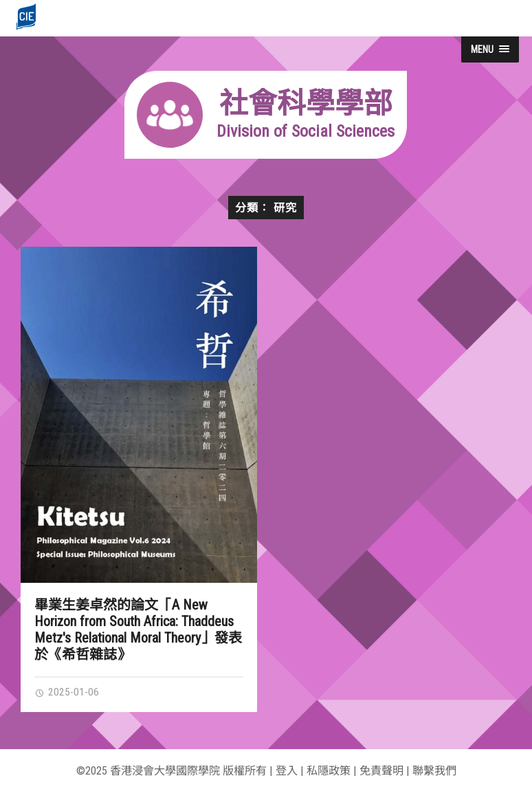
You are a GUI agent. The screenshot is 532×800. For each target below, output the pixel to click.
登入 (287, 771)
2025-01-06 (67, 692)
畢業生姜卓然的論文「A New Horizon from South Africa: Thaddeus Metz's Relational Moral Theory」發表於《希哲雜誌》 (138, 630)
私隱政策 (329, 771)
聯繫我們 (434, 771)
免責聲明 (381, 771)
